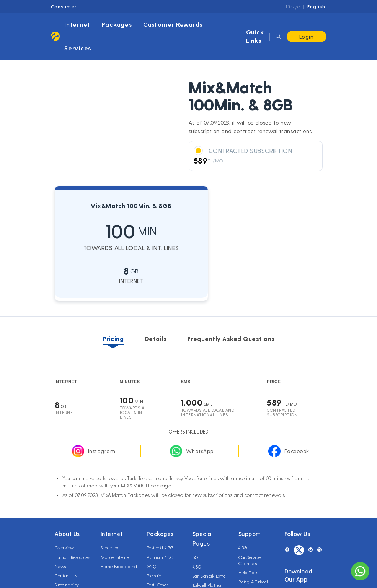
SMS (186, 382)
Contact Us (66, 575)
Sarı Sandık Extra (209, 576)
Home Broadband (119, 566)
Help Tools (248, 572)
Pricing (113, 339)
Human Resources (73, 557)
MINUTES (130, 382)
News (60, 566)
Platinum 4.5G (160, 557)
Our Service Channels (250, 560)
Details (156, 339)
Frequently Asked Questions (231, 339)
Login (307, 37)
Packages (117, 24)
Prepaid (154, 575)
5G (195, 557)
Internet (77, 24)
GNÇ (152, 566)
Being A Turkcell (254, 582)
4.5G (197, 567)
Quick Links (255, 36)
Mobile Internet (116, 557)
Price (274, 382)
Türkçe (293, 6)
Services (78, 48)
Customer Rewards (173, 24)
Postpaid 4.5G (160, 547)
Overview (64, 547)
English (316, 6)
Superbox (109, 547)
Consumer (64, 6)
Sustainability (67, 585)
